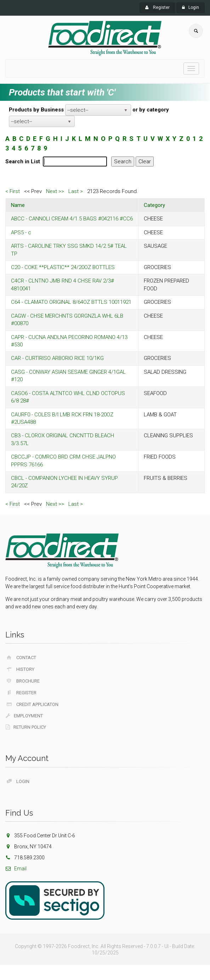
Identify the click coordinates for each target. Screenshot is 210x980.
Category (154, 205)
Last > (76, 191)
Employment (24, 716)
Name (18, 205)
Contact (21, 657)
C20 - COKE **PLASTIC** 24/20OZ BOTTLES (63, 267)
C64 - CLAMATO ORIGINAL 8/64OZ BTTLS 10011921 (71, 302)
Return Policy (26, 727)
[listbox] (98, 110)
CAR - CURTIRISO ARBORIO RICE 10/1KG (57, 358)
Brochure (23, 681)
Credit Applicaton (32, 704)
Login (191, 7)
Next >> (55, 191)
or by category (151, 110)
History (20, 669)
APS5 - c (21, 232)
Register (157, 7)
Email (16, 869)
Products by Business (36, 110)
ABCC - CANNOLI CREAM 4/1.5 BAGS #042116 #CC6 (72, 219)
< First (13, 191)
